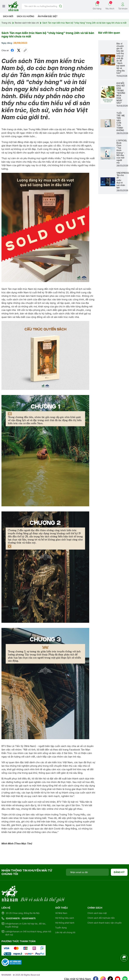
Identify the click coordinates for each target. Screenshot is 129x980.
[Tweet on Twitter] (19, 50)
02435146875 (29, 906)
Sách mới (8, 16)
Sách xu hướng (25, 16)
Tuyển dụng (61, 916)
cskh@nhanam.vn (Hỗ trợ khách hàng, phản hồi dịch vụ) (28, 921)
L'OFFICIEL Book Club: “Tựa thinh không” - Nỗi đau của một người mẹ (122, 152)
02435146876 (13, 906)
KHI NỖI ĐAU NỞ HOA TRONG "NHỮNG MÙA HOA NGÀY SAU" (121, 93)
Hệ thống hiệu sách (65, 906)
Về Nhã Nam (61, 901)
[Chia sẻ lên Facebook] (12, 50)
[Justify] (60, 6)
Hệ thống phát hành (65, 911)
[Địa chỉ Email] (87, 872)
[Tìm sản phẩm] (42, 6)
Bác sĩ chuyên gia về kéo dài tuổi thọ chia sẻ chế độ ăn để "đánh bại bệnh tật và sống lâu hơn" (121, 58)
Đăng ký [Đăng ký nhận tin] (119, 872)
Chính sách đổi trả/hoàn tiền (101, 906)
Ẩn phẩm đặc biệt (48, 16)
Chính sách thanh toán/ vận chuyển (105, 911)
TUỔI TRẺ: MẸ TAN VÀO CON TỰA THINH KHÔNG (121, 122)
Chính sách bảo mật (97, 901)
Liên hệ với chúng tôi (65, 920)
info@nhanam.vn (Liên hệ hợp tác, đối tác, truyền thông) (26, 913)
